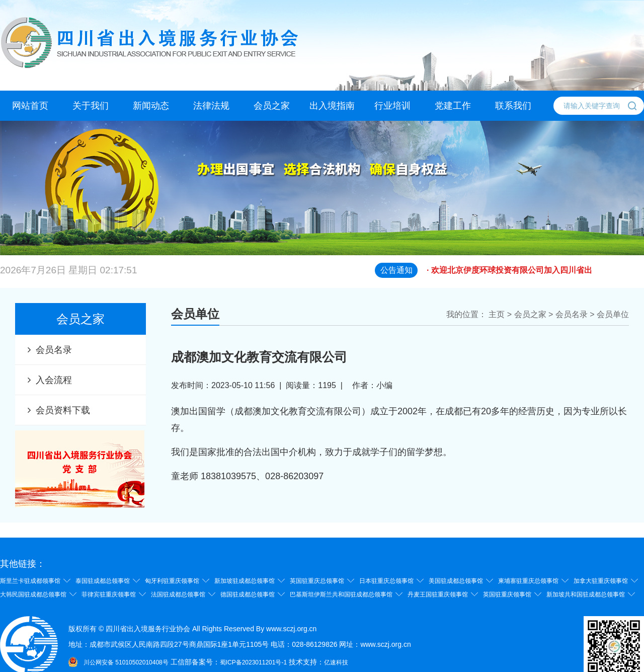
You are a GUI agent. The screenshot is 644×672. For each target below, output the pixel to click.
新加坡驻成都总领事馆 (245, 581)
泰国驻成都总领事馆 (103, 581)
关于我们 (91, 106)
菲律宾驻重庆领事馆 (109, 594)
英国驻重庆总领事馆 (317, 581)
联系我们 (513, 106)
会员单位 (613, 314)
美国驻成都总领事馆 (456, 581)
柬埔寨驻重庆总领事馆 (528, 581)
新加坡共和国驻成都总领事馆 (586, 594)
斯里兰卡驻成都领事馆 (30, 581)
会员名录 (54, 350)
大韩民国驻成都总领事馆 (33, 594)
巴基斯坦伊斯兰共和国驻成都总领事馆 (341, 594)
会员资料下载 (63, 410)
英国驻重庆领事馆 (507, 594)
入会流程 (54, 380)
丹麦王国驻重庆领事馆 (438, 594)
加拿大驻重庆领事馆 (601, 581)
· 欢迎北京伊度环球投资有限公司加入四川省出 (535, 276)
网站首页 (30, 106)
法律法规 (211, 106)
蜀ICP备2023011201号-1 (253, 662)
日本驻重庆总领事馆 (386, 581)
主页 (497, 314)
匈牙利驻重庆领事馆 (172, 581)
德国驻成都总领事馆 (248, 594)
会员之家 (272, 106)
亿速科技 (336, 662)
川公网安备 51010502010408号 (126, 662)
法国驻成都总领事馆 (178, 594)
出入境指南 (332, 106)
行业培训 (392, 106)
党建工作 (453, 106)
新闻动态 (151, 106)
